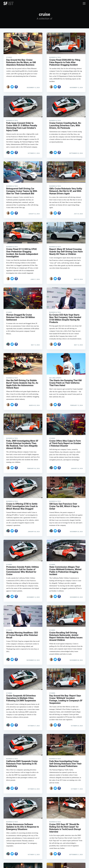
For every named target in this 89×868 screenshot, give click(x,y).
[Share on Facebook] (16, 87)
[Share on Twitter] (12, 87)
